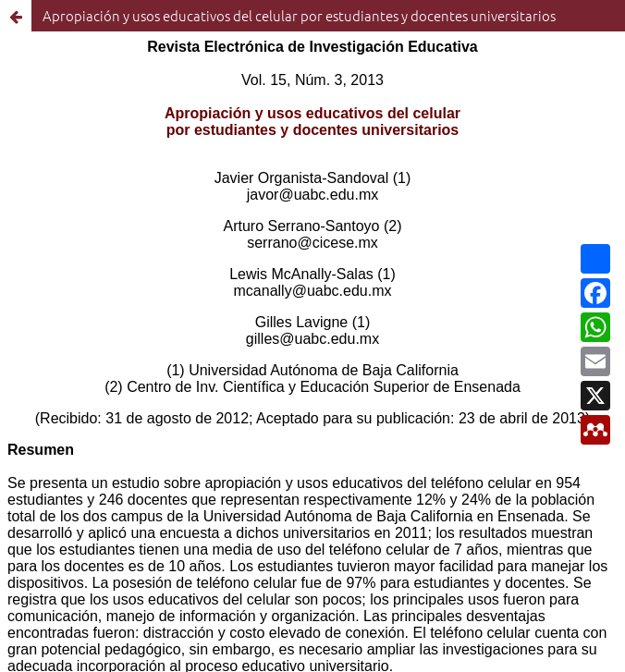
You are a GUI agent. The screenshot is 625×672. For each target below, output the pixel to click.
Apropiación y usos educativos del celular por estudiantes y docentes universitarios (299, 15)
